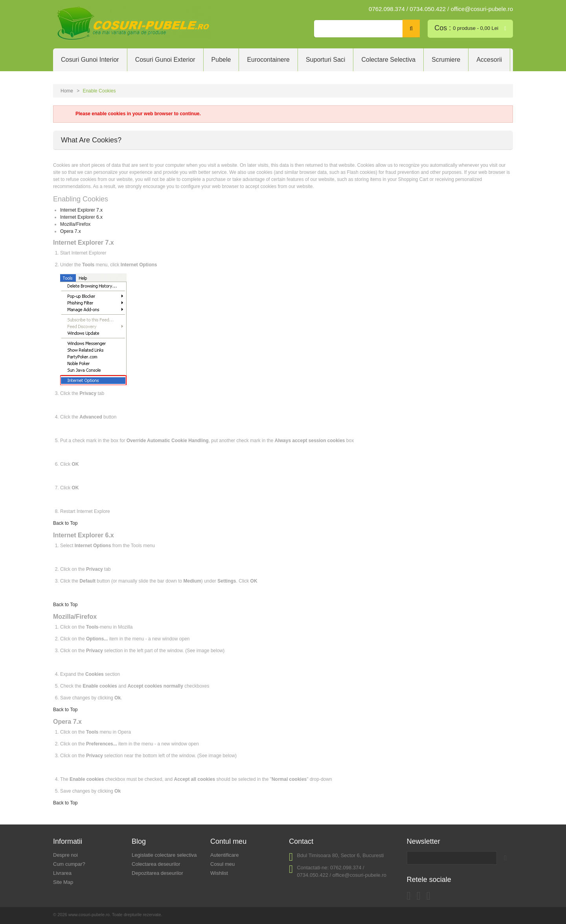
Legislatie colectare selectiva (164, 855)
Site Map (63, 882)
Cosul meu (222, 864)
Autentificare (224, 855)
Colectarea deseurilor (156, 864)
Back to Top (65, 523)
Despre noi (65, 855)
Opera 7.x (71, 231)
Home (67, 91)
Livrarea (62, 873)
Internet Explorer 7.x (81, 210)
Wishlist (219, 873)
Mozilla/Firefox (75, 224)
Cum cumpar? (69, 864)
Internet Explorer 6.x (81, 217)
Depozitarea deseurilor (157, 873)
